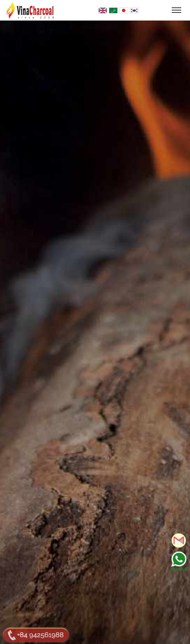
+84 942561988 (40, 635)
